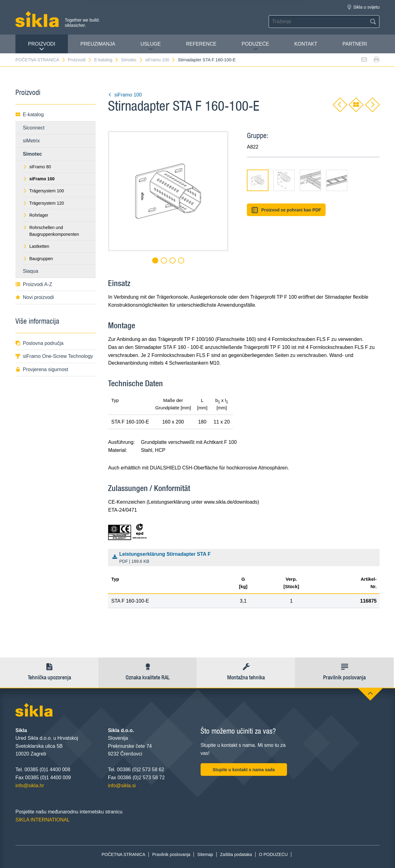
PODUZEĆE (255, 46)
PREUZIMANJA (98, 44)
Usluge (151, 46)
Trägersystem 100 (43, 191)
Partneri (355, 44)
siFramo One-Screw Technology (54, 356)
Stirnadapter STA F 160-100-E (207, 60)
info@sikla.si (122, 786)
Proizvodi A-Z (34, 284)
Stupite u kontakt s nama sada (244, 770)
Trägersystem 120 (43, 203)
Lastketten (36, 246)
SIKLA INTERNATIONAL (43, 820)
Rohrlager (35, 215)
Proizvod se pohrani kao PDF (286, 210)
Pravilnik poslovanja (171, 854)
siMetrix (31, 141)
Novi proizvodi (35, 297)
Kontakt (306, 44)
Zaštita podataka (236, 854)
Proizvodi (42, 46)
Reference (201, 44)
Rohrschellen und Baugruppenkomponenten (51, 231)
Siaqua (31, 271)
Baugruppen (38, 259)
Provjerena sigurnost (42, 369)
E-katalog (106, 60)
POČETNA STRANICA (41, 60)
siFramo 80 (37, 167)
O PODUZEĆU (273, 854)
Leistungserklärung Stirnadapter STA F (245, 558)
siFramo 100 (160, 60)
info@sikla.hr (30, 786)
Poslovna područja (39, 343)
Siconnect (34, 128)
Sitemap (205, 854)
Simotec (132, 60)
